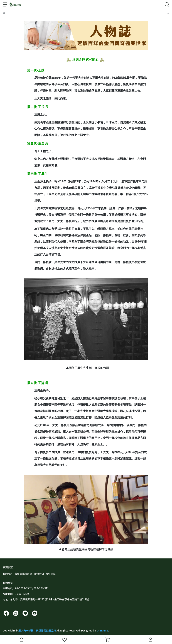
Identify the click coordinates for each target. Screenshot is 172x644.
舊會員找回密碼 (23, 574)
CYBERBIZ (102, 630)
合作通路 (51, 574)
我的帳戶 (8, 574)
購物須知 (39, 574)
